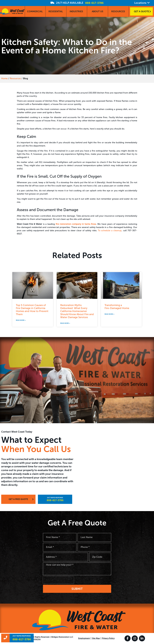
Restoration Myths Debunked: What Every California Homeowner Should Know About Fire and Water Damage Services (77, 311)
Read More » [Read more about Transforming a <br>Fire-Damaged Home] (109, 314)
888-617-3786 (94, 3)
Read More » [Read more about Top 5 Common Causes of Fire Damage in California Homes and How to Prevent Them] (21, 320)
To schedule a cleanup (110, 230)
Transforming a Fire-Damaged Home (117, 307)
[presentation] (58, 580)
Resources (15, 78)
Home (4, 78)
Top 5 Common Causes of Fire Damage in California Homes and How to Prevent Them (32, 310)
